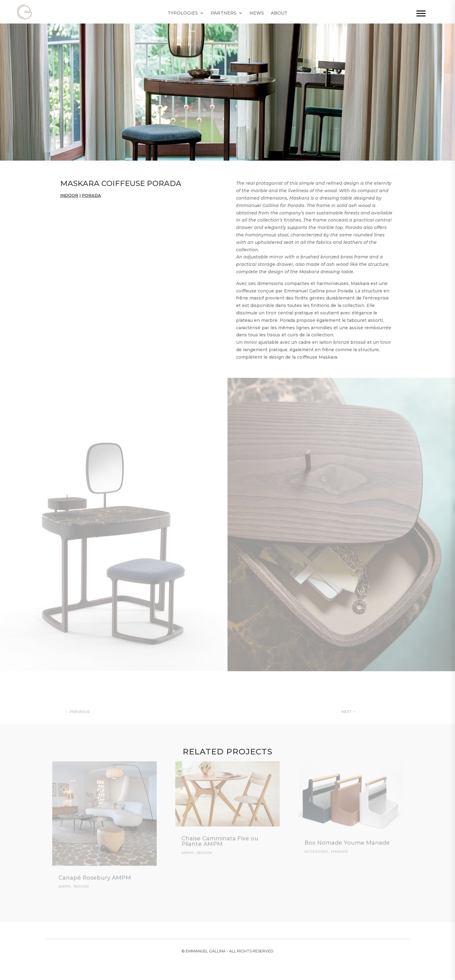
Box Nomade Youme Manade (347, 839)
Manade (340, 848)
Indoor (63, 195)
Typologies (183, 13)
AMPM (65, 883)
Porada (86, 195)
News (257, 13)
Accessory (317, 848)
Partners (224, 13)
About (279, 13)
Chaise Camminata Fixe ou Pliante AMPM (220, 838)
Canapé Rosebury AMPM (95, 874)
